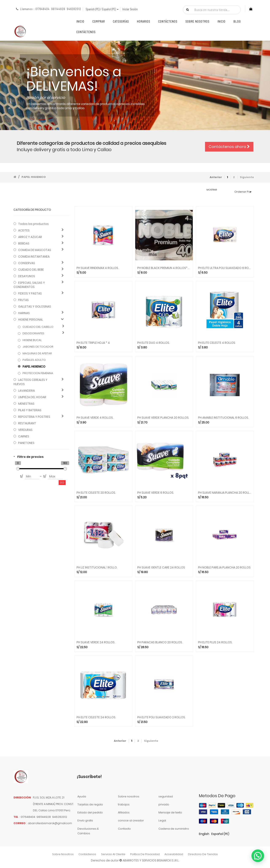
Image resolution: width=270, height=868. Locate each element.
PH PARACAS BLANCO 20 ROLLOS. (160, 642)
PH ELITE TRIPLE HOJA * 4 (93, 343)
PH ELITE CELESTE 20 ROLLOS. (96, 493)
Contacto (124, 829)
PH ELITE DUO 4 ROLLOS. (154, 343)
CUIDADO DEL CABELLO (38, 327)
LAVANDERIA (26, 391)
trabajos (124, 804)
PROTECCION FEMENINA (38, 373)
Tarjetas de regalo (90, 804)
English (204, 834)
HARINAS (24, 313)
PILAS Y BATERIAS (30, 410)
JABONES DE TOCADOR (38, 347)
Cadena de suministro (174, 829)
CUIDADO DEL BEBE (31, 270)
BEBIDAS (24, 243)
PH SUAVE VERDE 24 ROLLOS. (96, 642)
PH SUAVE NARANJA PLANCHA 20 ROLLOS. (225, 493)
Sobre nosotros (129, 796)
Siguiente (247, 177)
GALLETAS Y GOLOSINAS (35, 306)
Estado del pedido (90, 812)
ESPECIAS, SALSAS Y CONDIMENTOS (29, 285)
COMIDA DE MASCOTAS (35, 250)
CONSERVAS (27, 263)
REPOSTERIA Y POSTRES (34, 417)
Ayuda (82, 796)
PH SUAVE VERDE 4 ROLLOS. (95, 418)
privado (164, 804)
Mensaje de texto (170, 812)
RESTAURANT (27, 423)
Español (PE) (220, 834)
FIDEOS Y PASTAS (30, 293)
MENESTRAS (26, 404)
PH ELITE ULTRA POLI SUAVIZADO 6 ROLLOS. (225, 268)
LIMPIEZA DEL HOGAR (32, 397)
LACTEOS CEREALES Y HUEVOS (30, 382)
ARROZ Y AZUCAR (30, 237)
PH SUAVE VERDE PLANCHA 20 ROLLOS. (163, 418)
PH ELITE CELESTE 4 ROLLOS (217, 343)
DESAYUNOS (27, 276)
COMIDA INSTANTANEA (34, 257)
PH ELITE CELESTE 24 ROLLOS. (96, 717)
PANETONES (26, 443)
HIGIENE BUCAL (32, 340)
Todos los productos (33, 224)
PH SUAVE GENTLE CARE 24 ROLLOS (161, 568)
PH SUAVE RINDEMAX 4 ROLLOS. (98, 268)
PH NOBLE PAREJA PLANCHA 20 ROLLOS (224, 568)
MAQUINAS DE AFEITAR (37, 353)
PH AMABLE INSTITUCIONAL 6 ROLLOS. (223, 418)
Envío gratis (85, 820)
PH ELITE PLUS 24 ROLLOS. (215, 642)
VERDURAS (25, 430)
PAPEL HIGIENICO (34, 177)
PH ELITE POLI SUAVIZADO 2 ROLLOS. (161, 717)
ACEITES (24, 230)
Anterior (216, 177)
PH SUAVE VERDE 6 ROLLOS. (156, 493)
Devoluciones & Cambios (88, 831)
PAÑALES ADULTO (34, 360)
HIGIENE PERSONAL (31, 320)
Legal (162, 820)
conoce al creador (131, 820)
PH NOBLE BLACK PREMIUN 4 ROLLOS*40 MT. (164, 268)
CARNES (24, 436)
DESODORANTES (33, 333)
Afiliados (124, 812)
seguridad (166, 796)
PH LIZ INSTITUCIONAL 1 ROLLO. (97, 568)
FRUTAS (23, 300)
